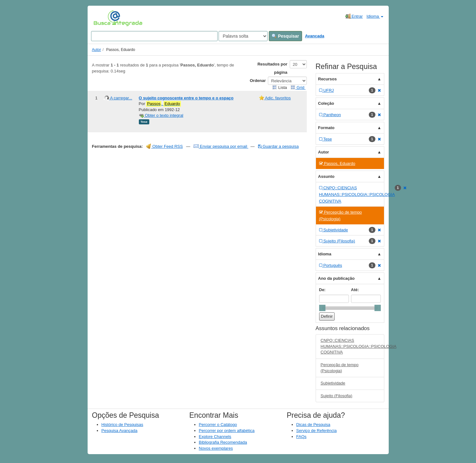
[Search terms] (154, 36)
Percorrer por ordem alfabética (227, 431)
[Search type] (243, 36)
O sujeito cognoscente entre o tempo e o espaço (186, 98)
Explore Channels (215, 437)
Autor (97, 50)
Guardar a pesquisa (278, 146)
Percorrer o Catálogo (218, 425)
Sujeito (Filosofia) (337, 396)
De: (322, 290)
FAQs (302, 437)
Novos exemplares (216, 448)
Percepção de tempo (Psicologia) (340, 368)
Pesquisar (285, 36)
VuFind (103, 18)
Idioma (375, 16)
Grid (298, 88)
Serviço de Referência (317, 431)
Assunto (326, 176)
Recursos (328, 79)
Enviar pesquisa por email (221, 146)
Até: (355, 290)
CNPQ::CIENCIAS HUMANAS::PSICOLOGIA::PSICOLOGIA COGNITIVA (352, 346)
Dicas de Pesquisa (313, 425)
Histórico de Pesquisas (122, 425)
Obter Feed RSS (164, 146)
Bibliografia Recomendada (223, 442)
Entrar (354, 16)
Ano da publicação (337, 278)
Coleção (326, 103)
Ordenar (258, 81)
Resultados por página (272, 68)
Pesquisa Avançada (120, 431)
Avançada (315, 36)
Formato (326, 128)
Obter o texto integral (161, 115)
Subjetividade (333, 383)
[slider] (322, 308)
